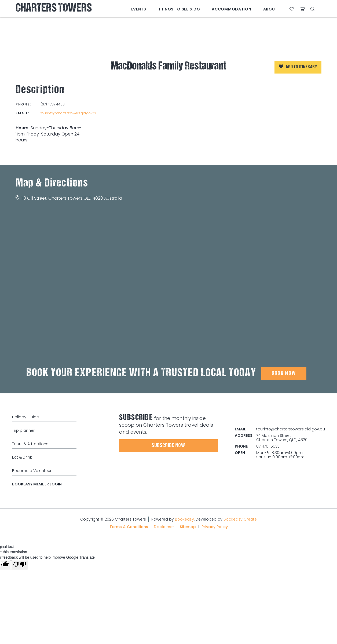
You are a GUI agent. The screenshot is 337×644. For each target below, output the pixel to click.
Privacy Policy (215, 527)
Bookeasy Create (240, 519)
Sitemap (188, 527)
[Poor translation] (20, 565)
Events (139, 9)
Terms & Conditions (129, 527)
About (270, 9)
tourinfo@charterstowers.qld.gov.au (69, 113)
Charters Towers (54, 9)
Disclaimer (164, 527)
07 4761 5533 (268, 446)
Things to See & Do (179, 9)
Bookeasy (184, 519)
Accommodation (231, 9)
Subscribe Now (168, 446)
